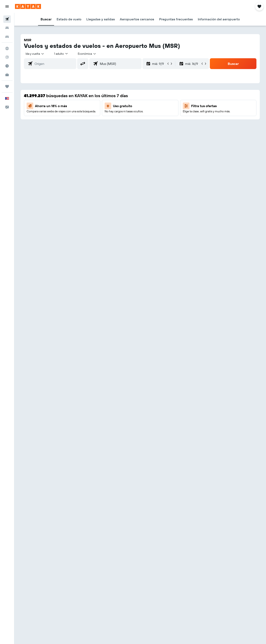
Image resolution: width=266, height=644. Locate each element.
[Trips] (7, 87)
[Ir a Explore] (7, 48)
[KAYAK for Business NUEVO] (7, 75)
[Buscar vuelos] (7, 19)
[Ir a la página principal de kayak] (28, 6)
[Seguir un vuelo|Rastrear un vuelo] (7, 57)
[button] (7, 6)
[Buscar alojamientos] (7, 28)
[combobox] (87, 54)
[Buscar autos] (7, 37)
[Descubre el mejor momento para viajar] (7, 66)
